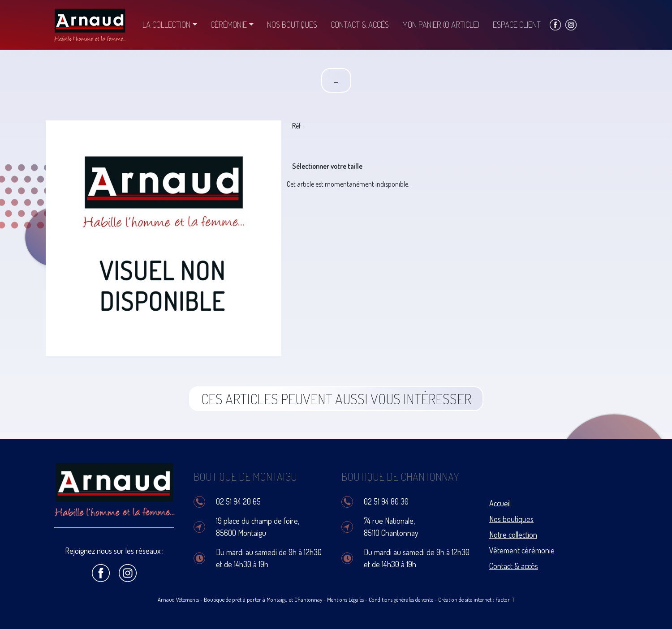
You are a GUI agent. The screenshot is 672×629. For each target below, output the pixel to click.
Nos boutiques (292, 24)
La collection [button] (166, 24)
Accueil (500, 503)
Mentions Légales (345, 599)
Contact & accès (360, 24)
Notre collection (513, 535)
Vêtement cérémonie (522, 550)
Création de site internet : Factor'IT (476, 599)
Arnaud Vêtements (178, 599)
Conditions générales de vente (401, 599)
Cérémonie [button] (229, 24)
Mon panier (441, 24)
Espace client (517, 24)
